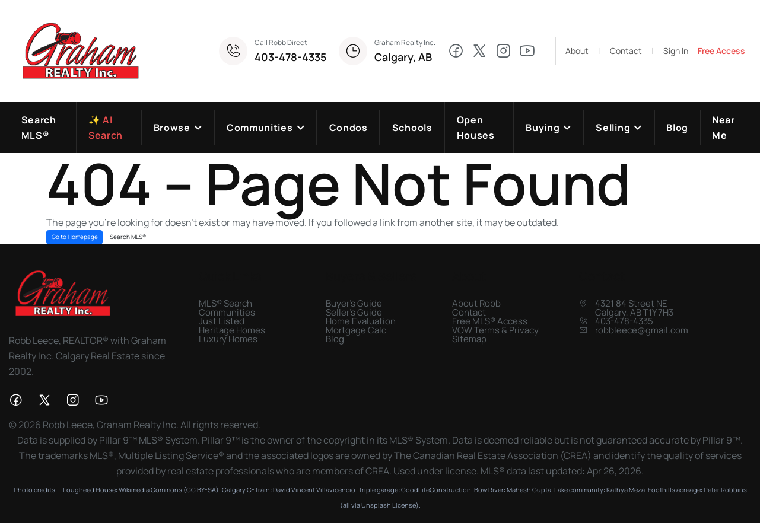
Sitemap (469, 340)
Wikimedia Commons (150, 490)
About (577, 51)
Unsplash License (389, 506)
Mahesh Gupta (529, 490)
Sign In (676, 51)
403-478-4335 (291, 57)
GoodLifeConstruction (436, 490)
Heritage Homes (232, 331)
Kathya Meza (626, 490)
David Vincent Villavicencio (314, 490)
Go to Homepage (75, 237)
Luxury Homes (228, 340)
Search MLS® (128, 237)
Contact (626, 51)
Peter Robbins (725, 490)
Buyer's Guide (354, 304)
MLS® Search (225, 304)
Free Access (721, 51)
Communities (227, 313)
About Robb (476, 304)
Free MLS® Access (490, 322)
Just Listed (222, 322)
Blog (335, 340)
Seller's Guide (354, 313)
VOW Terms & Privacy (495, 331)
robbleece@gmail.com (642, 331)
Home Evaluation (361, 322)
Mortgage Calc (356, 331)
